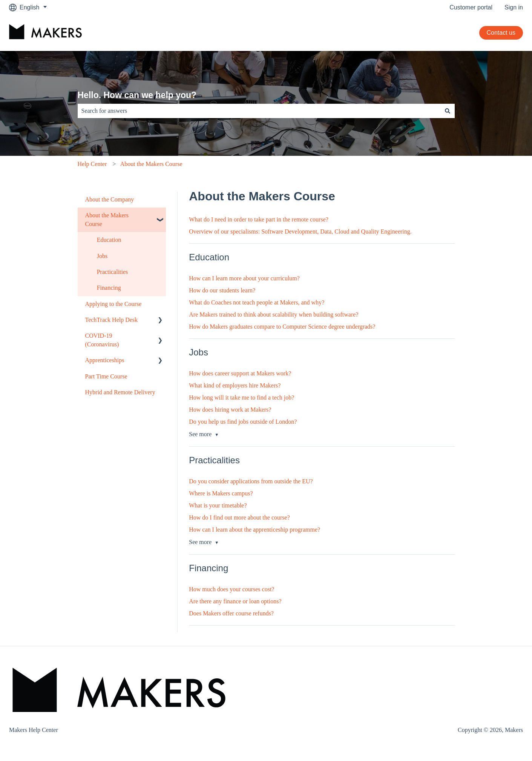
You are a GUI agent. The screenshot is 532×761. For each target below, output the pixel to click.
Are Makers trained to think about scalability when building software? (274, 314)
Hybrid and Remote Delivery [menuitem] (120, 392)
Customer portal (471, 7)
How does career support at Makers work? (240, 373)
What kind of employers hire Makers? (235, 385)
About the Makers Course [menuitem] (107, 219)
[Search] (448, 111)
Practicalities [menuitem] (113, 272)
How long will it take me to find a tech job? (241, 397)
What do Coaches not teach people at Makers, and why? (257, 302)
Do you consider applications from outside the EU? (251, 481)
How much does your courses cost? (232, 589)
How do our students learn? (222, 290)
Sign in (514, 7)
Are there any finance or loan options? (235, 601)
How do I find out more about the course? (239, 517)
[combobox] (259, 111)
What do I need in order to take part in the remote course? (259, 219)
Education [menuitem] (109, 240)
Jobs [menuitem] (102, 256)
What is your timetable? (218, 505)
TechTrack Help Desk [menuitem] (112, 320)
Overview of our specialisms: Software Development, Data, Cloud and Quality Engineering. (300, 231)
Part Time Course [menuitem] (106, 376)
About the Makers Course (151, 164)
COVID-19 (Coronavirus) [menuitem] (102, 340)
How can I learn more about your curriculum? (244, 278)
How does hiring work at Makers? (230, 410)
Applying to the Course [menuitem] (113, 304)
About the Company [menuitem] (110, 199)
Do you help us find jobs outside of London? (243, 422)
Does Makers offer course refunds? (231, 613)
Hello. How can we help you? (137, 95)
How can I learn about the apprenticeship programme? (255, 530)
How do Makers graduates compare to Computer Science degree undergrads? (282, 327)
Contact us (501, 33)
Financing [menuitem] (109, 288)
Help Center (92, 164)
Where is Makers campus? (221, 493)
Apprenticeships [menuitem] (105, 360)
